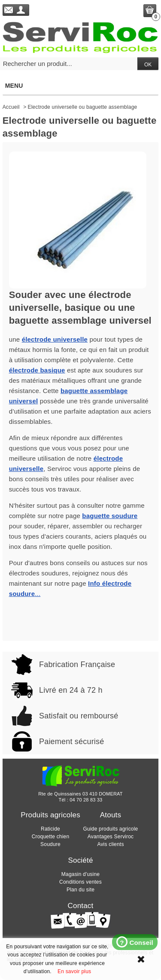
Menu (80, 86)
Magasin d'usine (80, 874)
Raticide (50, 829)
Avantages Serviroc (111, 837)
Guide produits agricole (110, 829)
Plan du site (80, 890)
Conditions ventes (80, 882)
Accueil (11, 107)
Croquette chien (51, 837)
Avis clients (110, 844)
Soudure (50, 844)
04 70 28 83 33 (86, 800)
